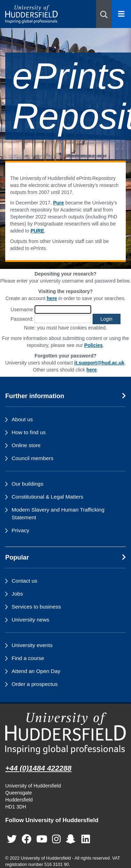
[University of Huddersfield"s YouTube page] (42, 839)
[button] (104, 14)
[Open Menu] (121, 14)
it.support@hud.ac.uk (100, 363)
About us (22, 419)
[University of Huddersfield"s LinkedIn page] (86, 839)
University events (32, 645)
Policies (93, 345)
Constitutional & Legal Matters (47, 497)
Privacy (20, 530)
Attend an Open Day (36, 671)
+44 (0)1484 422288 (38, 768)
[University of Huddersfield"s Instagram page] (56, 839)
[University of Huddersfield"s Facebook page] (27, 839)
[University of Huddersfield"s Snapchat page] (72, 839)
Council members (32, 458)
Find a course (28, 658)
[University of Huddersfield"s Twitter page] (12, 839)
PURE (37, 231)
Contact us (24, 581)
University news (30, 620)
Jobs (17, 594)
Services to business (36, 607)
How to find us (29, 432)
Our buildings (27, 484)
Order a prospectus (35, 684)
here (52, 298)
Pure (59, 203)
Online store (26, 445)
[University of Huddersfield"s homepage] (65, 734)
